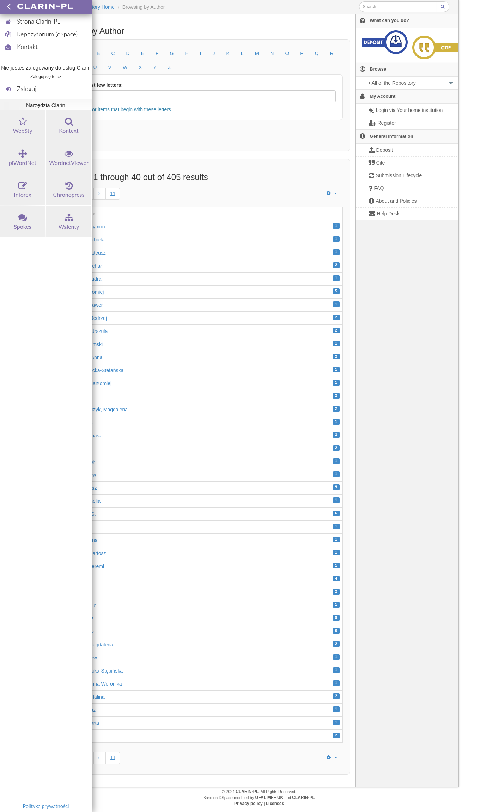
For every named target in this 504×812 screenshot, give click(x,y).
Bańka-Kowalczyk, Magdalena (95, 410)
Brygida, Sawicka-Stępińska (92, 671)
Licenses (275, 804)
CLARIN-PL (247, 792)
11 (113, 194)
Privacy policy (248, 804)
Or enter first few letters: (94, 85)
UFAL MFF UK (269, 798)
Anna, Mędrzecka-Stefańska (93, 370)
